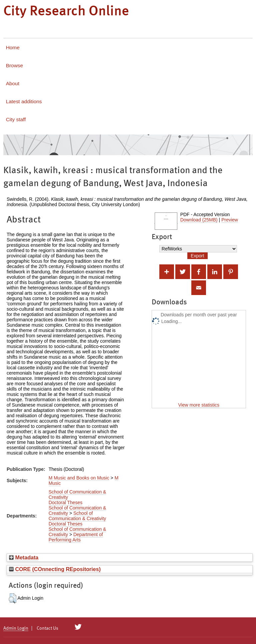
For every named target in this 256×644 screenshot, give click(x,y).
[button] (12, 598)
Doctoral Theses (66, 502)
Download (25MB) (199, 220)
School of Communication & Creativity (77, 494)
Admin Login (16, 628)
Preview (230, 220)
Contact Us (47, 628)
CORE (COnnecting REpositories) (55, 569)
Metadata (24, 557)
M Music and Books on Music (79, 478)
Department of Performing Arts (76, 537)
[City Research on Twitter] (78, 627)
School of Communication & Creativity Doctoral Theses (77, 518)
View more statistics (199, 405)
